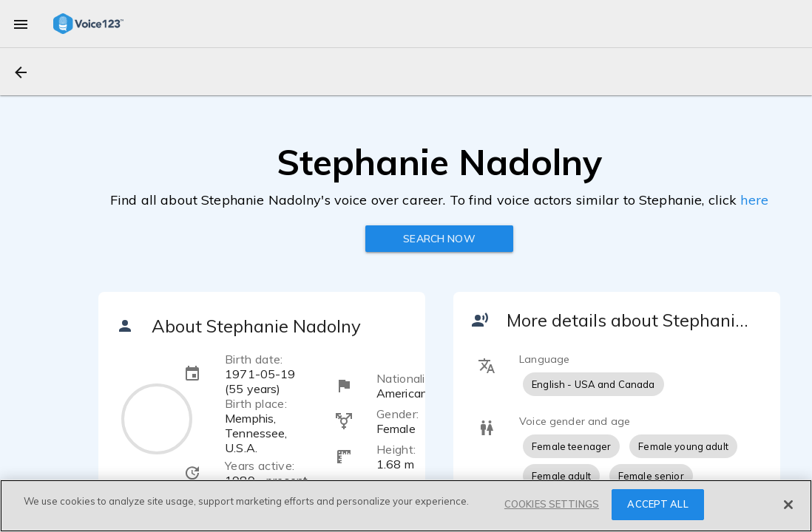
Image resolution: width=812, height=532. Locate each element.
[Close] (788, 505)
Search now (439, 239)
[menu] (21, 24)
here (754, 200)
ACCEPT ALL (657, 504)
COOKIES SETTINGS (552, 504)
